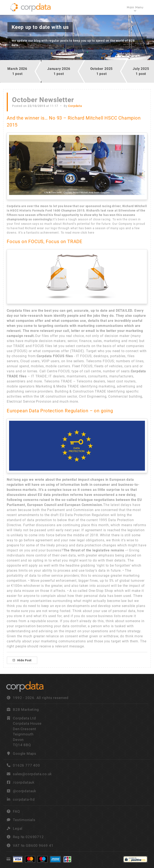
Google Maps (25, 754)
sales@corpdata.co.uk (32, 774)
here (91, 233)
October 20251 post (102, 71)
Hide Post (22, 660)
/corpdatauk (24, 782)
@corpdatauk (25, 791)
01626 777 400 (23, 765)
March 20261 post (17, 71)
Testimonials (24, 820)
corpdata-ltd (24, 799)
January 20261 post (59, 71)
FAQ (16, 811)
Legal (18, 828)
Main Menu (135, 7)
